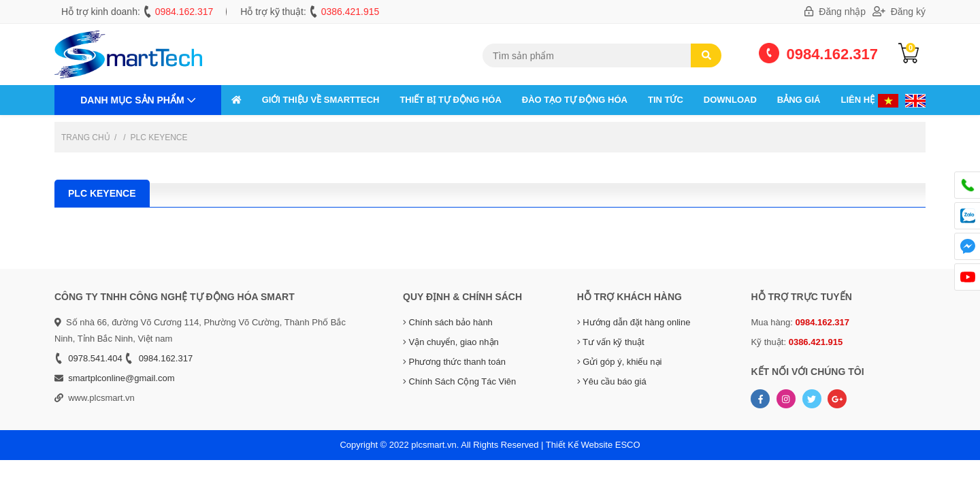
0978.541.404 (95, 358)
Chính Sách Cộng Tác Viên (459, 381)
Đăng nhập (835, 12)
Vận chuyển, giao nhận (451, 342)
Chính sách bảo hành (448, 322)
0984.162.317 (184, 12)
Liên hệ (857, 100)
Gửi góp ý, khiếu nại (620, 362)
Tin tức (666, 100)
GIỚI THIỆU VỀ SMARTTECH (321, 100)
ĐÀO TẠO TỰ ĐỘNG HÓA (575, 100)
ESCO (628, 445)
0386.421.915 (350, 12)
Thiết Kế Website (579, 445)
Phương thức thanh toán (454, 362)
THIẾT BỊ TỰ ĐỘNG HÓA (450, 100)
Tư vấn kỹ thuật (611, 342)
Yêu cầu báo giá (612, 381)
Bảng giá (799, 100)
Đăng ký (899, 12)
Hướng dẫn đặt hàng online (634, 322)
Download (730, 100)
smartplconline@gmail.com (121, 378)
